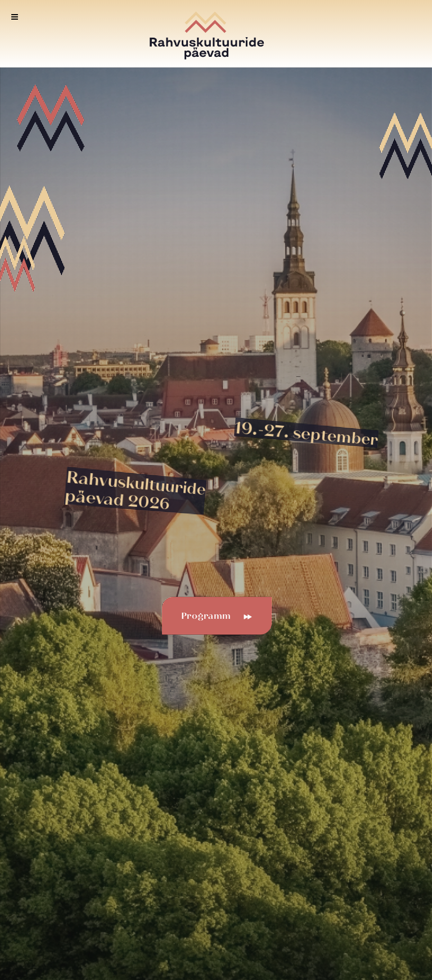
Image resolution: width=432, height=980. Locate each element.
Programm (212, 616)
